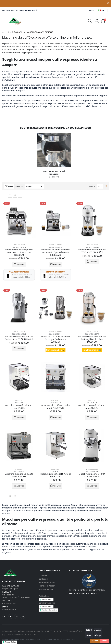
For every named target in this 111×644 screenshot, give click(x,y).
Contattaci (44, 581)
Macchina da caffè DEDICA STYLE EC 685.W (92, 478)
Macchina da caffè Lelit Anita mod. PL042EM (19, 478)
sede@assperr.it (10, 612)
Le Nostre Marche (47, 592)
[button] (88, 22)
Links (90, 10)
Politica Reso (45, 598)
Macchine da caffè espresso (40, 32)
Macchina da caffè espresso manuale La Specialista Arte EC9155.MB (55, 253)
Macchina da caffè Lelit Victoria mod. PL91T (55, 478)
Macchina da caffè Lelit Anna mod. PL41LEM (92, 409)
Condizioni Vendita (48, 605)
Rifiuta (104, 641)
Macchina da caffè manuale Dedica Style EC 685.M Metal (19, 339)
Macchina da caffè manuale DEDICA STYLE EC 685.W (92, 252)
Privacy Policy (10, 642)
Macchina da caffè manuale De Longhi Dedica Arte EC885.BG (92, 341)
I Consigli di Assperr (48, 588)
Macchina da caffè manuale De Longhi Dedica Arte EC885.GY (56, 341)
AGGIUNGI (19, 265)
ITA (101, 10)
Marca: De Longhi (19, 245)
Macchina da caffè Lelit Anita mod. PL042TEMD (55, 409)
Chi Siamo (44, 578)
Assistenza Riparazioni (49, 585)
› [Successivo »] (20, 195)
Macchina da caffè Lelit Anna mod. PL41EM (19, 409)
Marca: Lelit (19, 402)
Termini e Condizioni (49, 612)
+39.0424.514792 (10, 606)
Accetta (93, 641)
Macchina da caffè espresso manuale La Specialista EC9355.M (19, 253)
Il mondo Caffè (15, 32)
